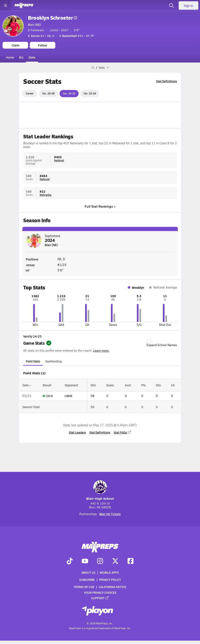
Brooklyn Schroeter (52, 18)
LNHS (68, 396)
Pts (143, 385)
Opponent (71, 385)
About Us (88, 572)
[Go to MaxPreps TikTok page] (70, 561)
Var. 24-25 (69, 93)
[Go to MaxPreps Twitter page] (115, 561)
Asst (128, 385)
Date (27, 385)
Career (30, 93)
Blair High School (100, 491)
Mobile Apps (109, 572)
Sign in (188, 5)
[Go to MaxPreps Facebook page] (131, 561)
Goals (110, 385)
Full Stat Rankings (100, 206)
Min (93, 385)
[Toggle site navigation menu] (5, 5)
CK (173, 385)
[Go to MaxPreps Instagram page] (100, 561)
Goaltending (53, 361)
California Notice (112, 587)
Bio (21, 57)
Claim (15, 45)
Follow (43, 45)
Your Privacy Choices (100, 592)
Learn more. (101, 351)
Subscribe (87, 580)
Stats (32, 57)
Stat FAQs (122, 432)
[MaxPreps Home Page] (93, 68)
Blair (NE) (34, 25)
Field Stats (33, 361)
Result (47, 385)
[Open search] (171, 5)
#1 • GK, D (41, 36)
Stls (158, 385)
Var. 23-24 (90, 93)
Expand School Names (162, 343)
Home (10, 57)
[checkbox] (149, 341)
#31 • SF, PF (77, 36)
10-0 (49, 396)
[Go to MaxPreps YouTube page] (85, 561)
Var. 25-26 (48, 93)
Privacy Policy (110, 580)
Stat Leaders (77, 432)
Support (100, 598)
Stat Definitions (167, 81)
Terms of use (84, 587)
